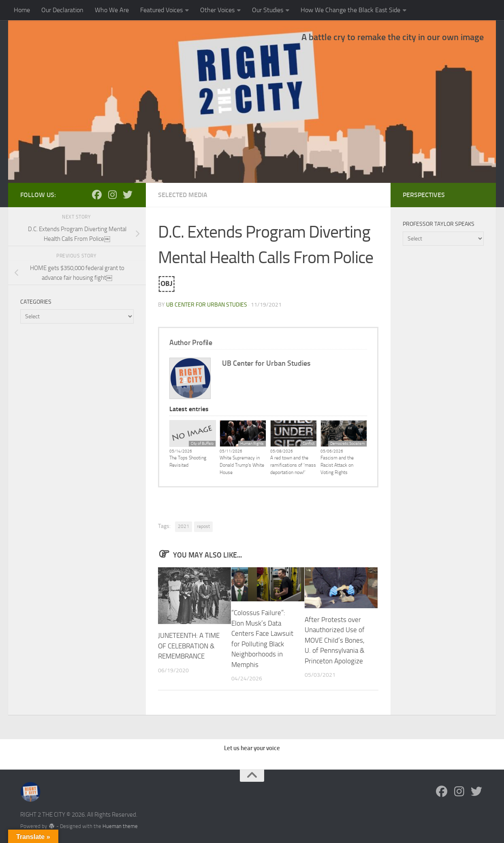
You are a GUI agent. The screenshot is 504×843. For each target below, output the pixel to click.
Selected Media (183, 195)
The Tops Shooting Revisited (188, 461)
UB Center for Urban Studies (207, 305)
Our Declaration (62, 10)
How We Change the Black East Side (350, 10)
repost (203, 526)
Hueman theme (120, 826)
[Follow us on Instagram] (112, 195)
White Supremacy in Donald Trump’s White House (242, 465)
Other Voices (217, 10)
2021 (184, 526)
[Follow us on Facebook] (97, 195)
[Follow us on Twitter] (128, 195)
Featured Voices (161, 10)
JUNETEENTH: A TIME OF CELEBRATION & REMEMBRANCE (189, 646)
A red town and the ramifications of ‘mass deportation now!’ (293, 465)
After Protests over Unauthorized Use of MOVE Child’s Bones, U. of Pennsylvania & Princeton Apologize (335, 640)
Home (22, 10)
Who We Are (112, 10)
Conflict (309, 444)
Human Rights (252, 444)
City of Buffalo (202, 444)
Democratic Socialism (347, 444)
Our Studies (268, 10)
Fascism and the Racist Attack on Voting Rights (337, 465)
